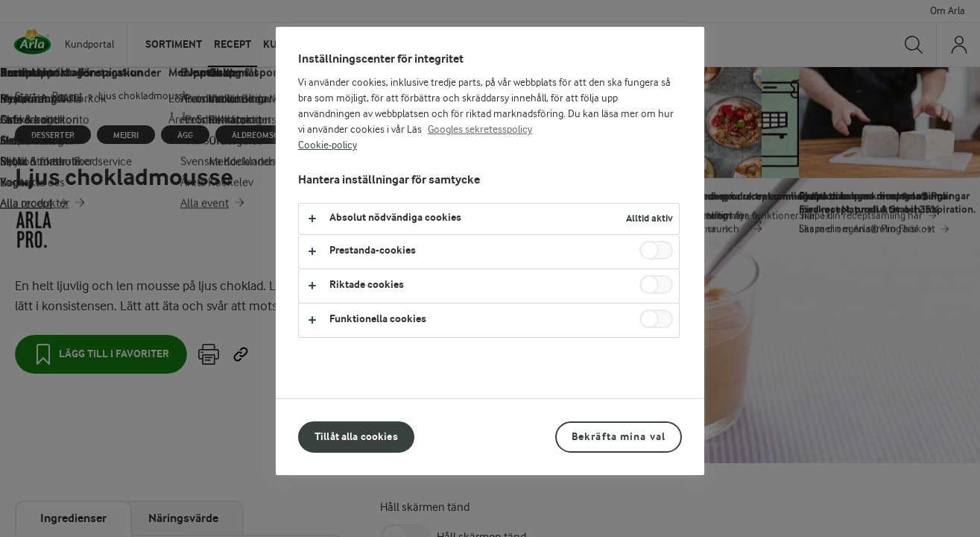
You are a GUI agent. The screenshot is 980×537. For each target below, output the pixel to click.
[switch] (656, 250)
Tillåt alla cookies (356, 437)
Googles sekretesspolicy (480, 130)
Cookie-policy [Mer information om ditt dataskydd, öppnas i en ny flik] (328, 145)
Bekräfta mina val (619, 437)
